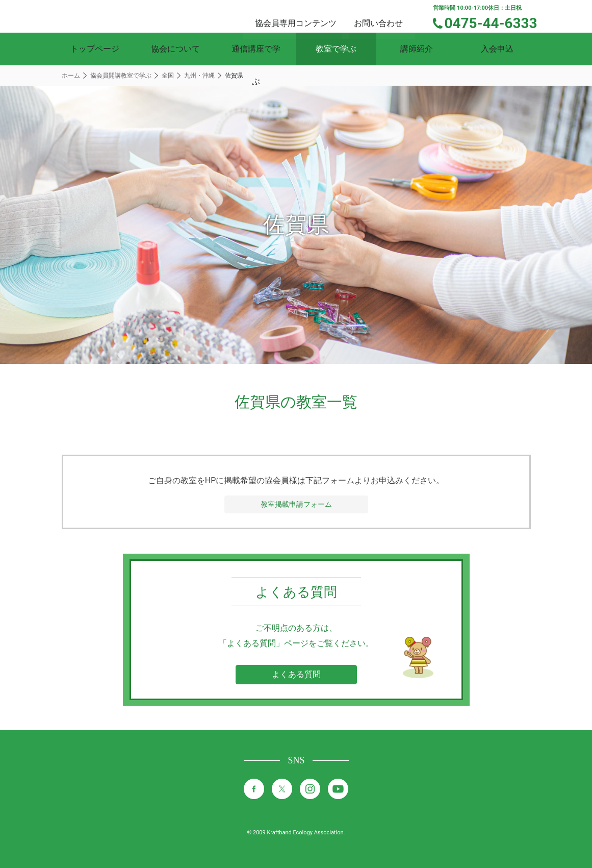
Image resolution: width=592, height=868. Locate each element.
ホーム (71, 76)
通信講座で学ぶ (256, 49)
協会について (175, 49)
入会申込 (497, 49)
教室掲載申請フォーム (296, 504)
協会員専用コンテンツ (308, 16)
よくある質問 (296, 674)
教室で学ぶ (336, 49)
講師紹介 (417, 49)
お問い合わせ (388, 16)
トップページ (95, 49)
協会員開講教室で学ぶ (121, 76)
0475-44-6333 (497, 22)
